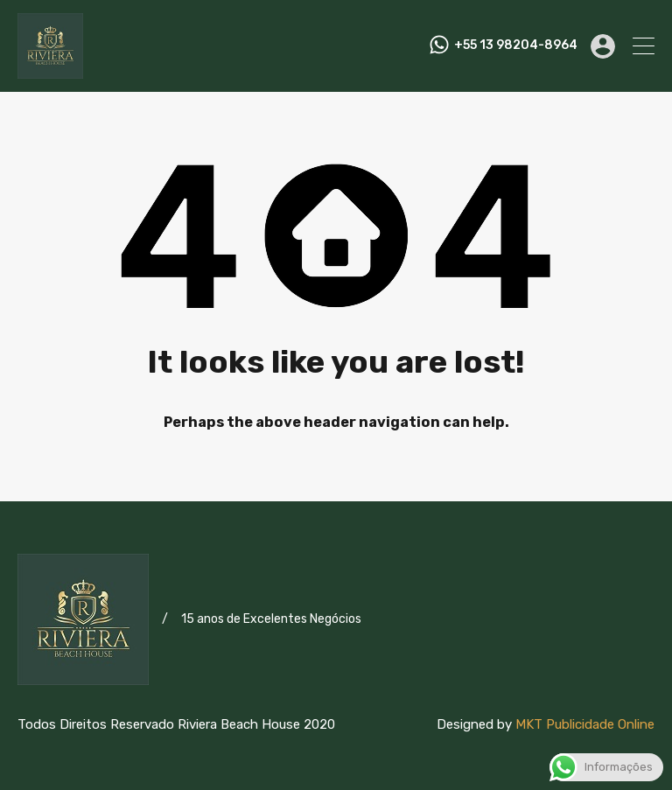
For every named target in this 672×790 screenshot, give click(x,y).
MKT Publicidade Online (585, 724)
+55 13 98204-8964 (516, 45)
